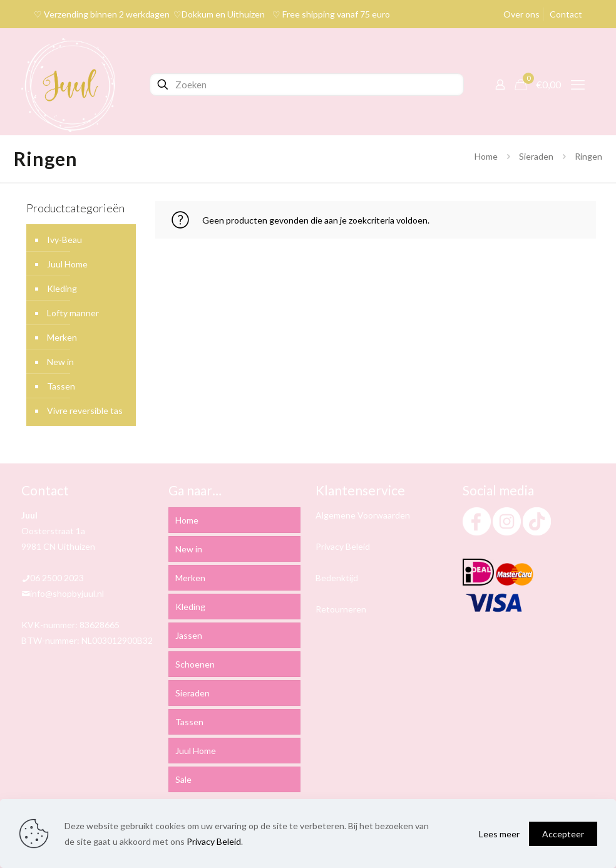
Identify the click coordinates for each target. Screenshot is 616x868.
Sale (183, 779)
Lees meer (499, 834)
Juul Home (67, 264)
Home (486, 156)
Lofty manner (73, 313)
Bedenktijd (337, 578)
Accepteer (563, 834)
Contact (566, 14)
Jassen (189, 635)
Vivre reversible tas (85, 411)
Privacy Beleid (343, 546)
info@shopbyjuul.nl (67, 593)
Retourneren (341, 609)
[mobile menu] (578, 85)
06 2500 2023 (57, 578)
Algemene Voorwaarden (363, 515)
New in (60, 362)
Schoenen (195, 664)
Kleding (62, 288)
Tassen (61, 386)
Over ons (521, 14)
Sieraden (536, 156)
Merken (62, 337)
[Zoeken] (307, 85)
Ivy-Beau (64, 240)
